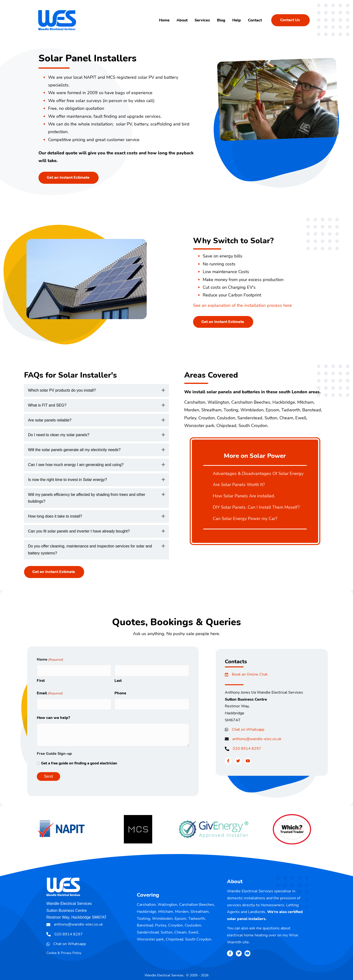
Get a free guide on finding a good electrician (79, 759)
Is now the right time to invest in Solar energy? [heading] (67, 480)
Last (118, 679)
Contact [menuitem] (255, 20)
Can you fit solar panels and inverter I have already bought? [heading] (79, 531)
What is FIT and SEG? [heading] (47, 405)
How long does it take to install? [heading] (55, 516)
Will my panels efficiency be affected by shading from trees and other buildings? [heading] (87, 498)
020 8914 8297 (247, 749)
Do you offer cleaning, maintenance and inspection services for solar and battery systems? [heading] (90, 550)
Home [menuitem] (164, 20)
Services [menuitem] (202, 20)
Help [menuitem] (237, 20)
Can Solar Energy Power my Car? (245, 519)
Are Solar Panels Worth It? (239, 485)
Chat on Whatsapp (248, 730)
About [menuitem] (182, 20)
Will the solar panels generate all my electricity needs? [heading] (74, 450)
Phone (120, 691)
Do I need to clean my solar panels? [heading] (59, 435)
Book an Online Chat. (250, 674)
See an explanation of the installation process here (243, 305)
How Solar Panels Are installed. (244, 496)
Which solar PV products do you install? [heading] (62, 390)
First (41, 679)
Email (50, 691)
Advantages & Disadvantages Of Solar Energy (258, 474)
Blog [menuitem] (221, 20)
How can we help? (53, 714)
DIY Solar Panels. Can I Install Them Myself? (256, 507)
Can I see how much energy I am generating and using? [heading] (76, 465)
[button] (163, 390)
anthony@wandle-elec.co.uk (257, 739)
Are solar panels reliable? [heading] (50, 420)
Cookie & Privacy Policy (64, 949)
